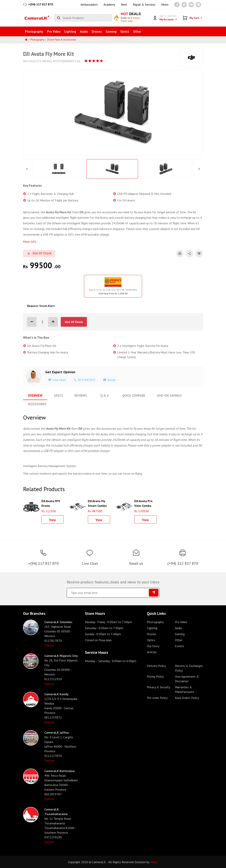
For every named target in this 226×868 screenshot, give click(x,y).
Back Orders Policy (187, 698)
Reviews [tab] (80, 396)
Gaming (111, 31)
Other (137, 31)
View (53, 520)
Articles (152, 652)
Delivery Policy (156, 666)
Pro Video (54, 31)
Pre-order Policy (157, 698)
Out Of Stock (74, 322)
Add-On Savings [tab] (167, 396)
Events (179, 646)
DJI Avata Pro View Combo (143, 503)
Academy (109, 4)
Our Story (153, 646)
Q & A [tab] (103, 396)
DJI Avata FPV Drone (51, 503)
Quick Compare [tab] (132, 396)
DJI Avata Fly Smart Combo (97, 503)
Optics (125, 31)
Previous (27, 169)
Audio (84, 31)
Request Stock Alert (41, 306)
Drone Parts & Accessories (62, 40)
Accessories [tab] (37, 404)
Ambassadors (89, 4)
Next (199, 169)
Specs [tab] (58, 396)
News (165, 4)
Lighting (70, 31)
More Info (30, 242)
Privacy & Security (158, 687)
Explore (49, 645)
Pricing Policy (155, 676)
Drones (97, 31)
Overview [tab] (35, 396)
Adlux (154, 862)
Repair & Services (144, 4)
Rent (124, 4)
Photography (34, 31)
